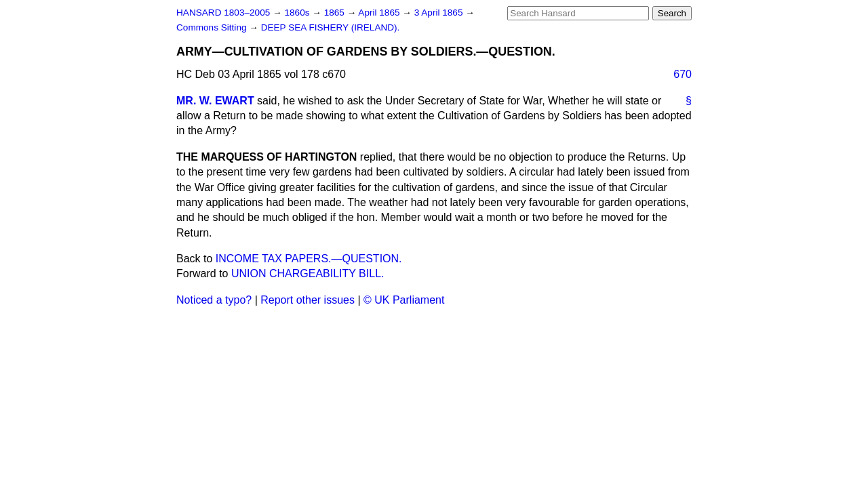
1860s (298, 13)
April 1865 (380, 13)
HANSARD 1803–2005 (223, 13)
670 (683, 74)
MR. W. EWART (215, 101)
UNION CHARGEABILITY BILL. (308, 273)
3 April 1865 (440, 13)
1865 (336, 13)
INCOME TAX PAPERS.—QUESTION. (309, 259)
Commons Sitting (213, 27)
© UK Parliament (404, 300)
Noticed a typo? (214, 300)
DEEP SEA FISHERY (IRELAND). (331, 27)
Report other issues (308, 300)
